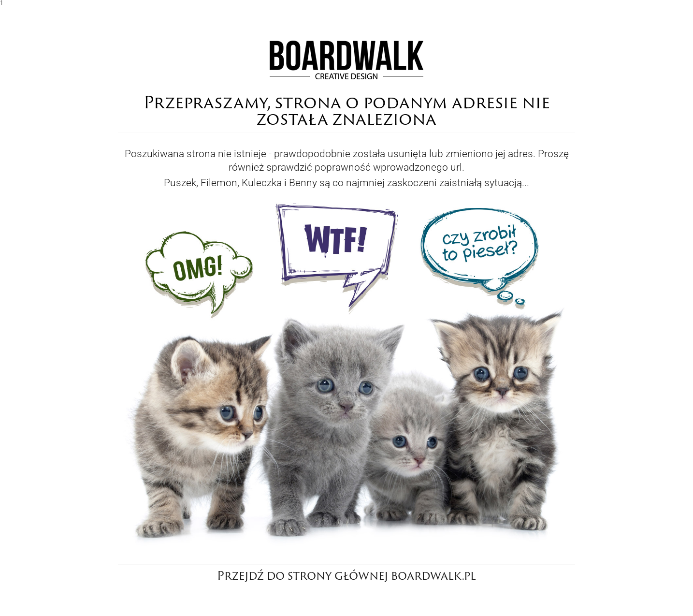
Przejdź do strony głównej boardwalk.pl (346, 575)
